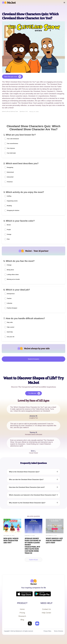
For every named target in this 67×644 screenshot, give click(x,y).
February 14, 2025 (30, 536)
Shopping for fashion (13, 210)
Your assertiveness (13, 143)
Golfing (9, 196)
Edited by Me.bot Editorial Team (10, 112)
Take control (11, 327)
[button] (64, 3)
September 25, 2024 (9, 536)
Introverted (10, 177)
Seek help (10, 332)
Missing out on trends (13, 279)
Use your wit (11, 337)
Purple (9, 230)
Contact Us (46, 609)
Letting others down (13, 275)
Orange (9, 234)
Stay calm (10, 322)
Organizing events (12, 201)
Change (9, 265)
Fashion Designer (12, 308)
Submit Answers (33, 359)
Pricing (22, 613)
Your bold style (11, 153)
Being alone (10, 270)
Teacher (9, 298)
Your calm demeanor (13, 139)
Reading (9, 206)
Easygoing (10, 167)
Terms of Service (59, 631)
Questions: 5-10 (24, 112)
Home (22, 609)
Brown (9, 225)
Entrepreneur (11, 294)
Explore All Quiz (34, 560)
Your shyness (11, 148)
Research (22, 616)
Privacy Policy (47, 631)
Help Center (46, 613)
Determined (10, 172)
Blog (22, 620)
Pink (8, 239)
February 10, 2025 (34, 112)
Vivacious (10, 182)
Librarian (10, 303)
